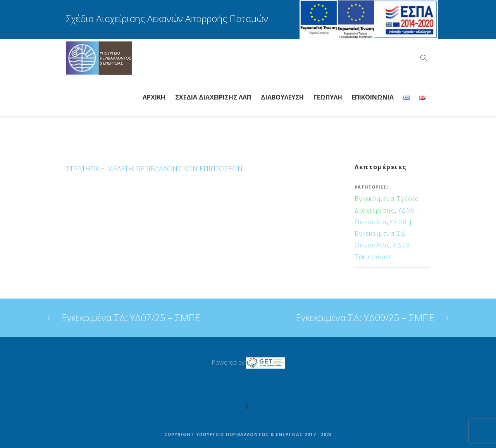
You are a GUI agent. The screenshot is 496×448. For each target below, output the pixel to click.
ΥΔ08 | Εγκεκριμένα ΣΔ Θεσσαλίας (384, 233)
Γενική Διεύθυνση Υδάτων (169, 387)
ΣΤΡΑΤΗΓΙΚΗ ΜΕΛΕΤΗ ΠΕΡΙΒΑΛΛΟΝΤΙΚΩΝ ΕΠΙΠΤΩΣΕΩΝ (154, 168)
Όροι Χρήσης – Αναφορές (329, 387)
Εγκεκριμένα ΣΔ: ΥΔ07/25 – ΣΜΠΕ (131, 317)
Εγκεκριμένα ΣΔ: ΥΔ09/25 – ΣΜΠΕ (365, 317)
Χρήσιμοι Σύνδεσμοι (250, 387)
